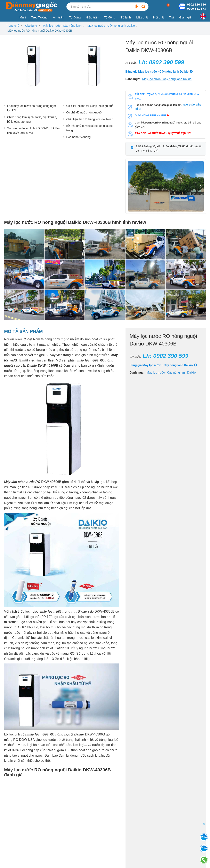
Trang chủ (13, 26)
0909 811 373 (196, 9)
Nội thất (159, 17)
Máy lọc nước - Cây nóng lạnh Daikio (111, 26)
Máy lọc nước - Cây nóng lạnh (62, 26)
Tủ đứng (75, 17)
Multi (23, 17)
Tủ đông (110, 17)
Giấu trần (92, 17)
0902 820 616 (196, 4)
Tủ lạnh (126, 17)
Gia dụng (31, 26)
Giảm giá (185, 17)
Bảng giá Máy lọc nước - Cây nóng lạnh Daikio (157, 72)
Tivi (172, 17)
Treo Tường (39, 17)
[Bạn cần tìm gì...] (136, 7)
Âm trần (58, 17)
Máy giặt (142, 17)
